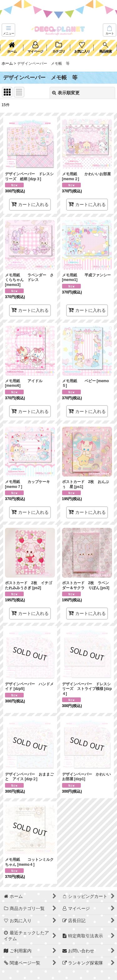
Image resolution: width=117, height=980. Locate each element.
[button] (8, 30)
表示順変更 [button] (66, 93)
